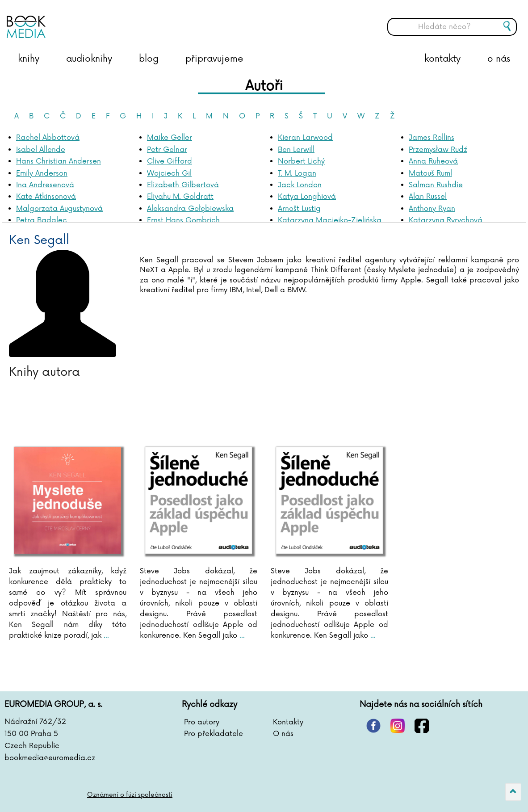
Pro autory (202, 722)
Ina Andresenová (45, 185)
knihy (29, 59)
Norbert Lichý (301, 161)
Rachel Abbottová (48, 138)
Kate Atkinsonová (46, 197)
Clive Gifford (170, 161)
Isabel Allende (41, 150)
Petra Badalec (42, 220)
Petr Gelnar (167, 150)
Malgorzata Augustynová (59, 209)
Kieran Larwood (305, 138)
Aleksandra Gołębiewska (190, 209)
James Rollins (432, 138)
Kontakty (288, 722)
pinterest (373, 726)
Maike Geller (170, 138)
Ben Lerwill (296, 150)
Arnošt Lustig (299, 209)
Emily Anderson (42, 173)
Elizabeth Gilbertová (183, 185)
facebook (422, 726)
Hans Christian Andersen (59, 161)
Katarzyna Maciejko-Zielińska (330, 220)
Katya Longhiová (307, 197)
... (105, 635)
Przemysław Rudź (438, 150)
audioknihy (89, 59)
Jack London (300, 185)
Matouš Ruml (430, 173)
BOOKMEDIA (96, 20)
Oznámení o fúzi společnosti (130, 795)
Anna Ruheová (433, 161)
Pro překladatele (214, 734)
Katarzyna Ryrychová (446, 220)
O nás (283, 734)
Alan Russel (428, 197)
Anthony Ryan (432, 209)
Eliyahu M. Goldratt (180, 197)
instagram (398, 726)
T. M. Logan (297, 173)
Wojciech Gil (169, 173)
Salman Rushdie (436, 185)
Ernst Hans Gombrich (183, 220)
